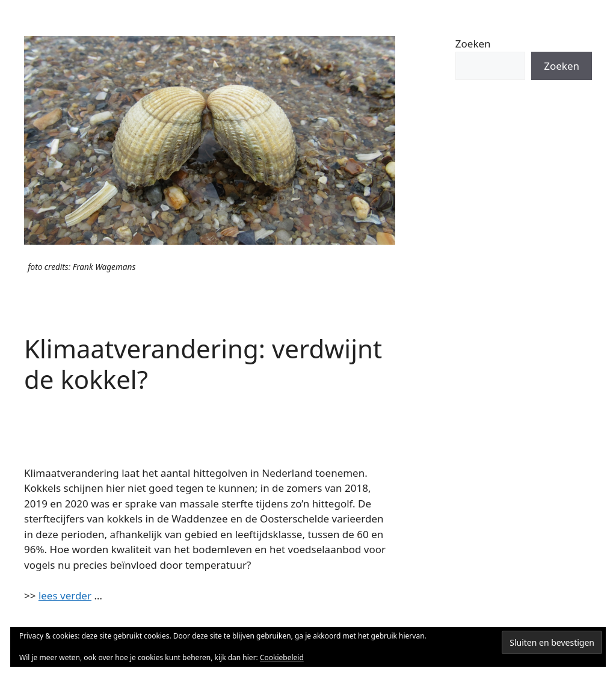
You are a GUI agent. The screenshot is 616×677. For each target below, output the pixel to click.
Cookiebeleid (282, 657)
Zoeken (473, 44)
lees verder (65, 596)
